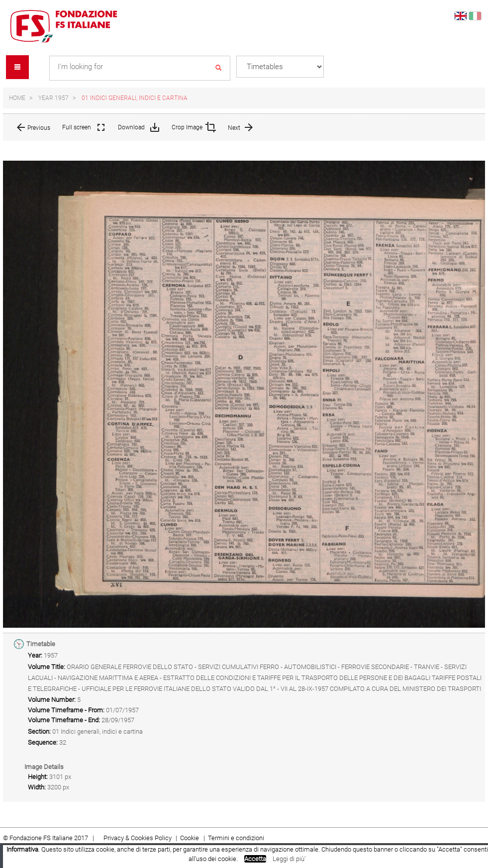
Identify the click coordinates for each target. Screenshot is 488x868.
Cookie (190, 838)
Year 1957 (53, 98)
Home (17, 98)
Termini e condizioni (236, 838)
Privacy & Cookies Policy (138, 838)
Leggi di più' (289, 859)
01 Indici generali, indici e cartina (135, 98)
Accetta (255, 859)
